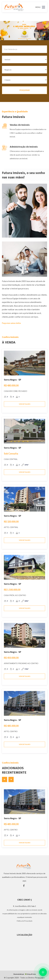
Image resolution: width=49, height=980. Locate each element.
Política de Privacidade (25, 921)
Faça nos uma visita (11, 323)
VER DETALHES (25, 404)
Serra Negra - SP (12, 380)
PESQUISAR (25, 90)
